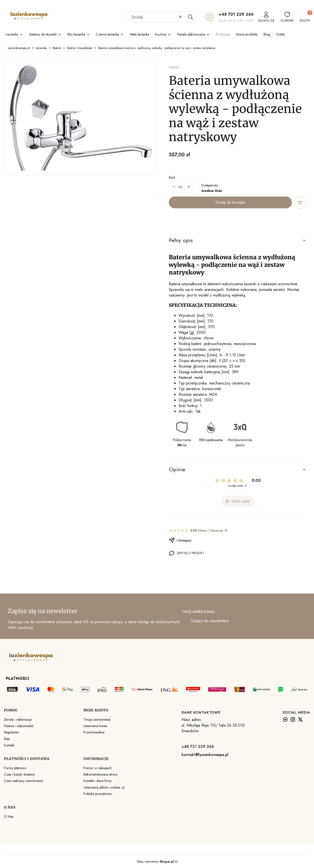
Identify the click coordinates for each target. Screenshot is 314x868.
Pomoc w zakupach (98, 768)
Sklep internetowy (155, 862)
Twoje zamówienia (97, 719)
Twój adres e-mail (198, 612)
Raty (7, 739)
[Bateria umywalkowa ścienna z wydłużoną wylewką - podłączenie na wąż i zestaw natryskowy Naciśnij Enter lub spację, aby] (80, 118)
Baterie (57, 48)
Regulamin (11, 732)
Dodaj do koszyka (230, 202)
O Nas (9, 817)
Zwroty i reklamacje (18, 719)
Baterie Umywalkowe (80, 48)
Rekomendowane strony (100, 774)
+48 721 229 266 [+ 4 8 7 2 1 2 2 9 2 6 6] (236, 14)
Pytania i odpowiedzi (19, 726)
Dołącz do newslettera (210, 621)
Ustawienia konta (95, 726)
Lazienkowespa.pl (19, 48)
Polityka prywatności (98, 794)
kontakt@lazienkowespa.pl (205, 755)
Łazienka (41, 48)
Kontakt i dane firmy (98, 781)
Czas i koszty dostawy (19, 774)
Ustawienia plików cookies (102, 787)
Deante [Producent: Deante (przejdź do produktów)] (174, 67)
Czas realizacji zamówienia (23, 781)
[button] (190, 17)
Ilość (172, 177)
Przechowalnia (94, 732)
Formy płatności (15, 768)
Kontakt (9, 745)
